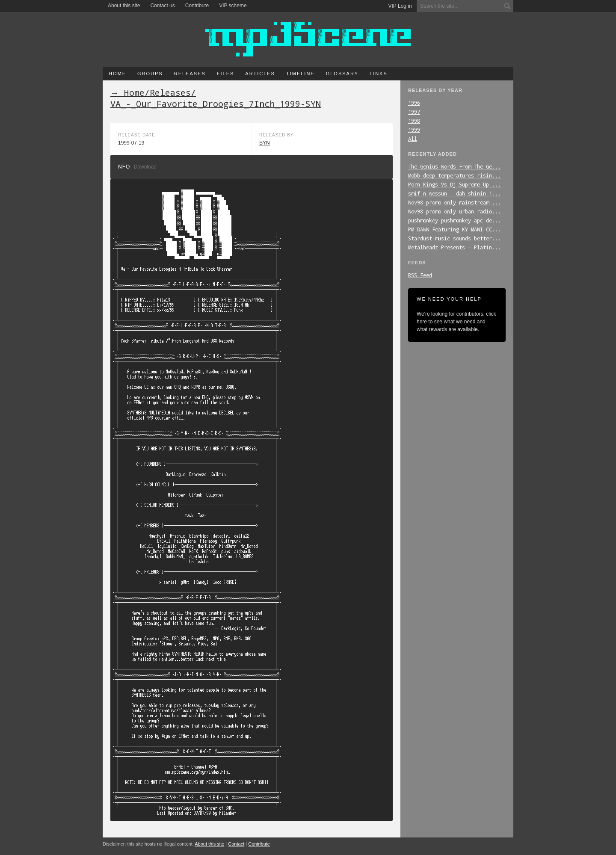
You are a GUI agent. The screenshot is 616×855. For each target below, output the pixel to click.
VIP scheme (233, 6)
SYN (265, 143)
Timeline (301, 74)
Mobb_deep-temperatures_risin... (455, 175)
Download (145, 167)
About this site (124, 6)
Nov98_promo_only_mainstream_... (455, 202)
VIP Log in (400, 6)
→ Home (127, 92)
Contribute (197, 6)
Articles (260, 74)
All (413, 139)
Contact (236, 844)
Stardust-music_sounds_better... (455, 238)
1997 (414, 112)
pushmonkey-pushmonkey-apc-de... (455, 220)
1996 (414, 103)
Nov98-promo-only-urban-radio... (455, 211)
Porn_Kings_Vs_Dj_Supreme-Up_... (455, 184)
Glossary (342, 74)
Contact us (162, 6)
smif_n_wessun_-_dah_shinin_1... (455, 193)
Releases (190, 74)
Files (226, 74)
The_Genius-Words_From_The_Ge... (455, 166)
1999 (414, 130)
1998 (414, 121)
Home (117, 74)
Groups (150, 74)
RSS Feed (420, 275)
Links (379, 74)
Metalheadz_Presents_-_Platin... (455, 247)
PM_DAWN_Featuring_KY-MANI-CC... (455, 229)
